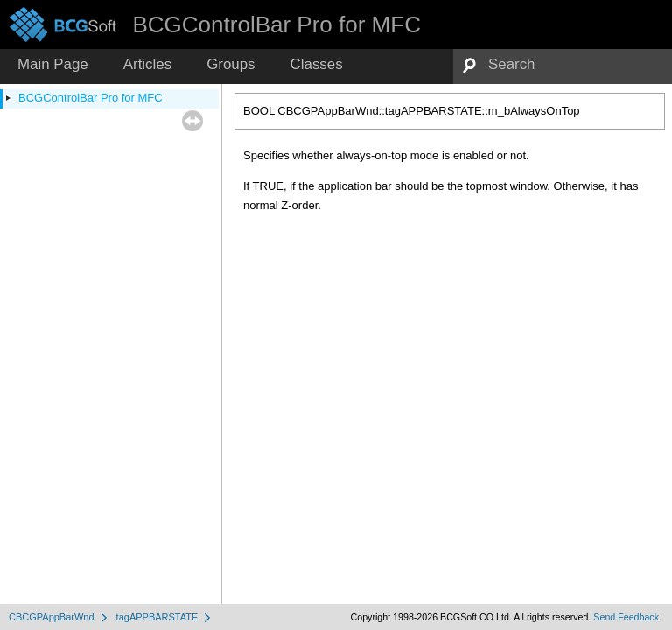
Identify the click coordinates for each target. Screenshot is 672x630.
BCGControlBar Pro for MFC (91, 98)
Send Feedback (626, 617)
